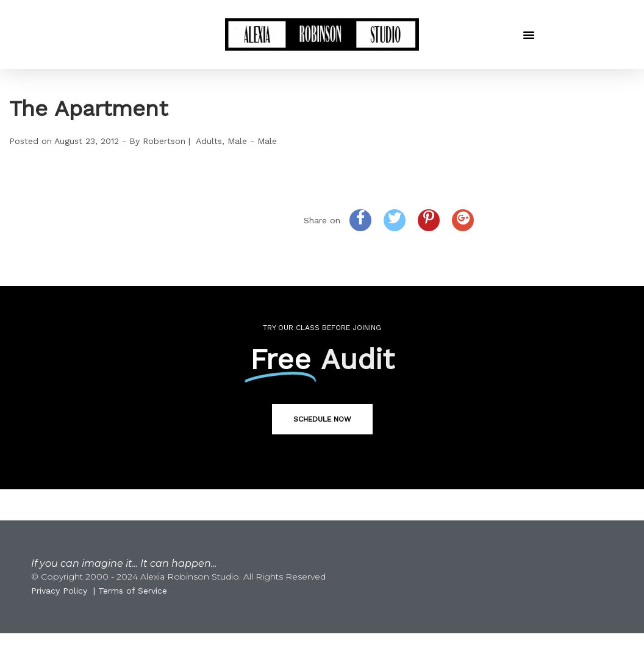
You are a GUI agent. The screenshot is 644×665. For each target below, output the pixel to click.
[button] (529, 35)
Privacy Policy (59, 591)
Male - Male (252, 141)
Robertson (164, 141)
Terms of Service (133, 591)
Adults (209, 141)
